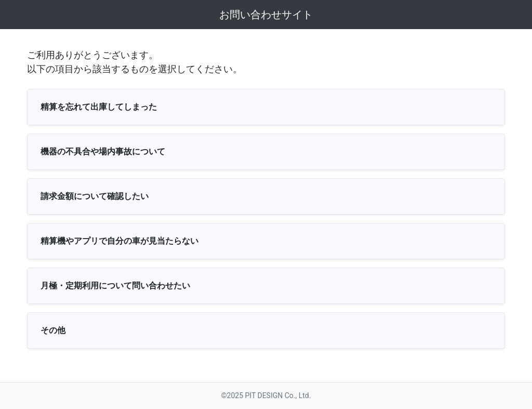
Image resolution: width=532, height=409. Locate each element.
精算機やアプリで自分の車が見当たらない (119, 241)
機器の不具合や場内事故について (103, 151)
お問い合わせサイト (266, 15)
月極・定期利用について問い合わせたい (115, 286)
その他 (53, 330)
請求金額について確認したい (95, 196)
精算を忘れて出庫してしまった (99, 107)
